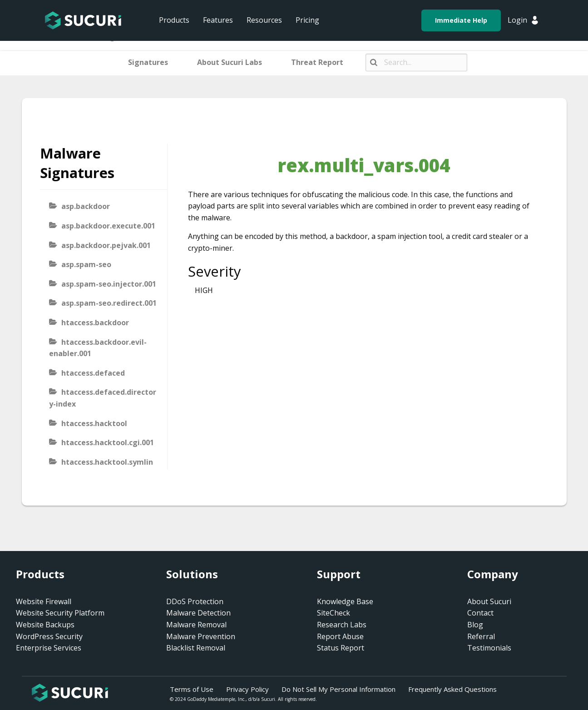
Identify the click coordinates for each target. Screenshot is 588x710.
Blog (475, 625)
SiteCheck (334, 613)
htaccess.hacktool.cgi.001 (108, 442)
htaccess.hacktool (94, 423)
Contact (480, 613)
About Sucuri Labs (230, 62)
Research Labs (342, 625)
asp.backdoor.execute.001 (108, 226)
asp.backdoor (86, 206)
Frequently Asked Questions (452, 689)
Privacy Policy (247, 689)
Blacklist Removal (196, 648)
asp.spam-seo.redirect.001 (109, 303)
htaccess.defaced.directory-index (103, 398)
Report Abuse (340, 636)
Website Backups (45, 625)
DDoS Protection (195, 601)
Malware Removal (196, 625)
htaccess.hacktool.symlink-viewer (101, 468)
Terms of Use (192, 689)
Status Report (341, 648)
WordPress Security (49, 636)
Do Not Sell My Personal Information (338, 689)
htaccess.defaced (93, 373)
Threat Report (317, 62)
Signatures (148, 62)
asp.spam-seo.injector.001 (109, 284)
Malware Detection (198, 613)
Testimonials (489, 648)
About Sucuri (489, 601)
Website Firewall (44, 601)
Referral (481, 636)
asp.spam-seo (86, 264)
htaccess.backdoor (95, 323)
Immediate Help (461, 20)
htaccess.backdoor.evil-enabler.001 (98, 348)
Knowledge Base (345, 601)
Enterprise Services (49, 648)
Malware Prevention (201, 636)
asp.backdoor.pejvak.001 (106, 245)
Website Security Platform (60, 613)
